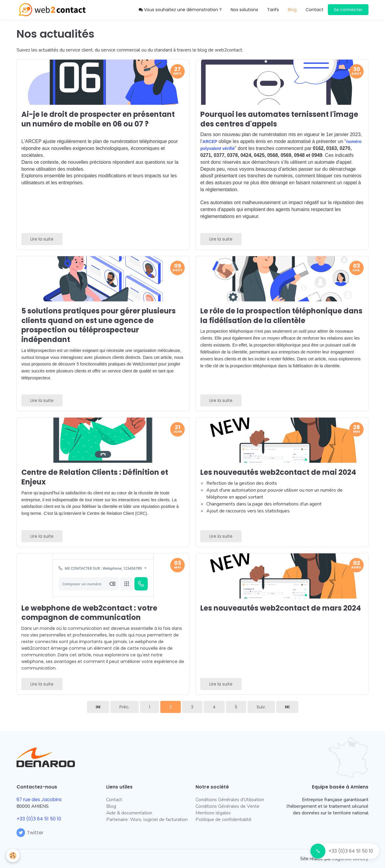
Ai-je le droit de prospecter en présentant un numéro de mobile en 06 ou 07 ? (98, 119)
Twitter (30, 833)
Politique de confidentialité (223, 819)
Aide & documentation (129, 813)
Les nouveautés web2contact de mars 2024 (281, 608)
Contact (314, 10)
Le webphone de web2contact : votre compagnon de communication (89, 613)
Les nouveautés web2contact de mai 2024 (278, 472)
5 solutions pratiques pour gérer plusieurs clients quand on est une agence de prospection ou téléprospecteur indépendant (99, 325)
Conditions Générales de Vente (228, 806)
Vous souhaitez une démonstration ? (180, 10)
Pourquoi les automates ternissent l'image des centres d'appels (279, 119)
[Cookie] (13, 856)
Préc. (125, 707)
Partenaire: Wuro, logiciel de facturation (147, 819)
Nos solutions (244, 10)
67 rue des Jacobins (39, 800)
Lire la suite (42, 239)
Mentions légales (213, 813)
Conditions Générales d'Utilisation (230, 800)
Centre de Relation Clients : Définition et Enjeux (95, 477)
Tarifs (273, 10)
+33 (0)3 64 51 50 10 (351, 851)
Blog (111, 806)
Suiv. (261, 707)
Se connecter (348, 10)
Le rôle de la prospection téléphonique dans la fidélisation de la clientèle (281, 316)
